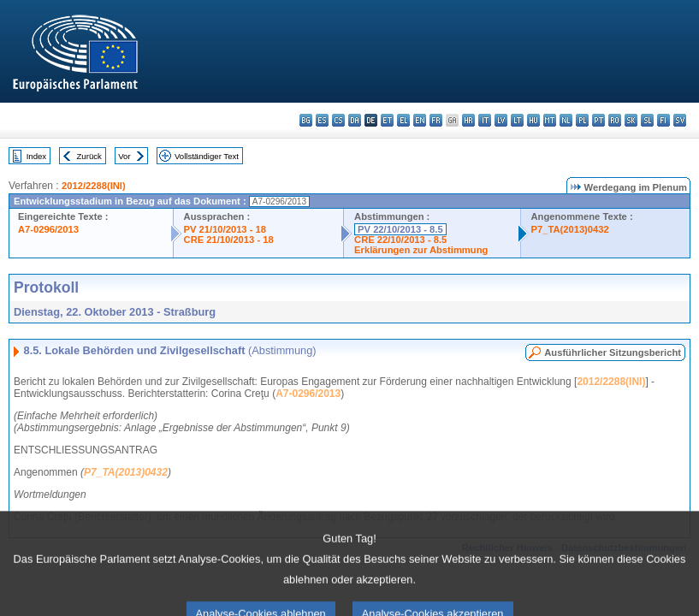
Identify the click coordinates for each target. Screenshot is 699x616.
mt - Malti (550, 120)
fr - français (436, 120)
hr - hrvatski (468, 120)
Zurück (89, 156)
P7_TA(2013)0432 (570, 229)
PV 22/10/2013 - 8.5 (400, 229)
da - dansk (355, 120)
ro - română (615, 120)
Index (36, 156)
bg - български (306, 120)
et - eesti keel (387, 120)
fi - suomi (663, 120)
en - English (420, 120)
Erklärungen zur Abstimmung (421, 250)
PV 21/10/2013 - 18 (225, 229)
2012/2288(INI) (94, 186)
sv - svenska (680, 120)
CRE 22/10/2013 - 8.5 (400, 240)
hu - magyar (533, 120)
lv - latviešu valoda (501, 120)
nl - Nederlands (566, 120)
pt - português (598, 120)
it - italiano (485, 120)
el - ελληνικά (403, 120)
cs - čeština (338, 120)
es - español (322, 120)
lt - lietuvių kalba (517, 120)
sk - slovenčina (631, 120)
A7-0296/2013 (48, 229)
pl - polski (582, 120)
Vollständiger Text (207, 156)
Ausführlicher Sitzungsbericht (613, 352)
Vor (124, 156)
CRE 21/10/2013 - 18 (229, 240)
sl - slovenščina (647, 120)
